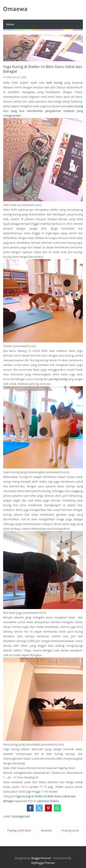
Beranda (46, 830)
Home (10, 24)
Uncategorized (21, 816)
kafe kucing (54, 83)
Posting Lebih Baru (19, 830)
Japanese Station (48, 801)
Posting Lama (70, 830)
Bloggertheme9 (41, 858)
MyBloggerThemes (43, 863)
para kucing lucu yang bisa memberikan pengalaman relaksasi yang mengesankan (43, 111)
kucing (58, 379)
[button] (30, 808)
